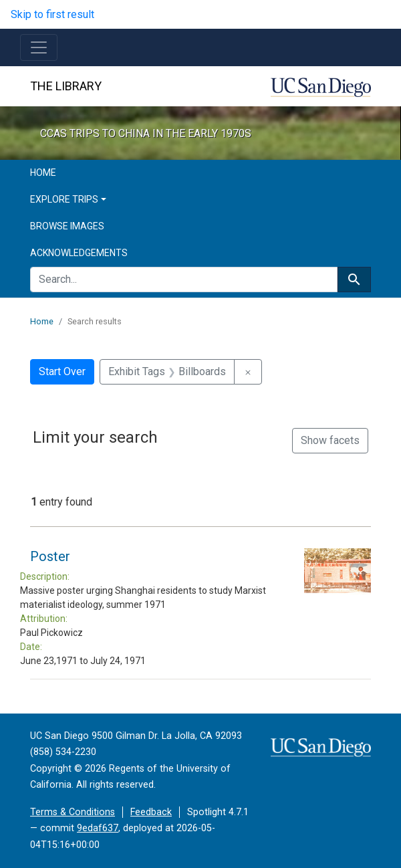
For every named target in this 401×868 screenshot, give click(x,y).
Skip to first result (52, 14)
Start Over (62, 371)
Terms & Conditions (73, 812)
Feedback (151, 812)
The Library (66, 86)
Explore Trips (64, 199)
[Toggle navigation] (39, 47)
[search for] (184, 280)
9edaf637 (98, 828)
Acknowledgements (79, 253)
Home (43, 173)
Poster (50, 556)
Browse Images (67, 226)
